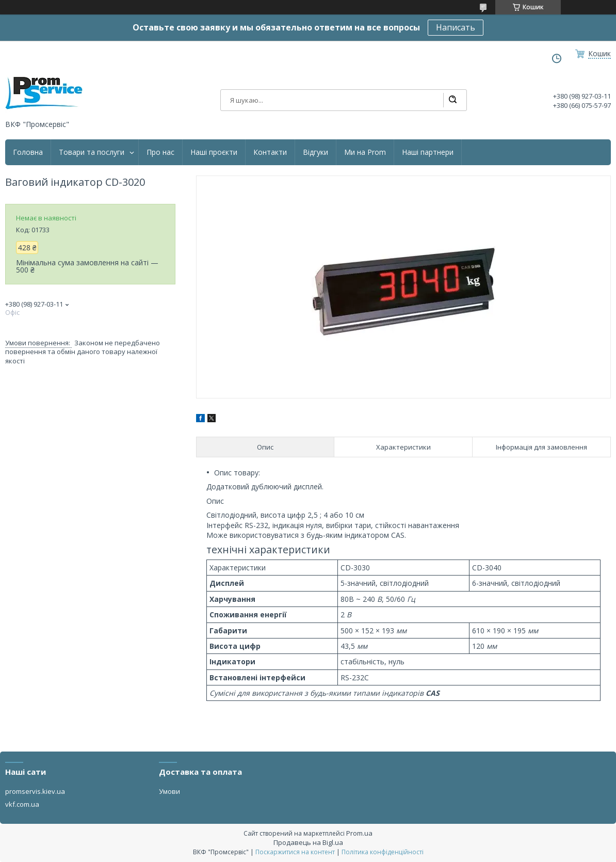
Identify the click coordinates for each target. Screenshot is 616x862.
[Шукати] (452, 100)
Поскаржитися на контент (295, 852)
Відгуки (315, 152)
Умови (169, 791)
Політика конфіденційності (383, 852)
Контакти (270, 152)
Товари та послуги (92, 152)
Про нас (160, 152)
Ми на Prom (365, 152)
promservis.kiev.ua (35, 791)
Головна (28, 152)
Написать (456, 27)
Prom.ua (359, 833)
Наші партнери (428, 152)
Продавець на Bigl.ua (308, 842)
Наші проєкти (214, 152)
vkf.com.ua (22, 804)
